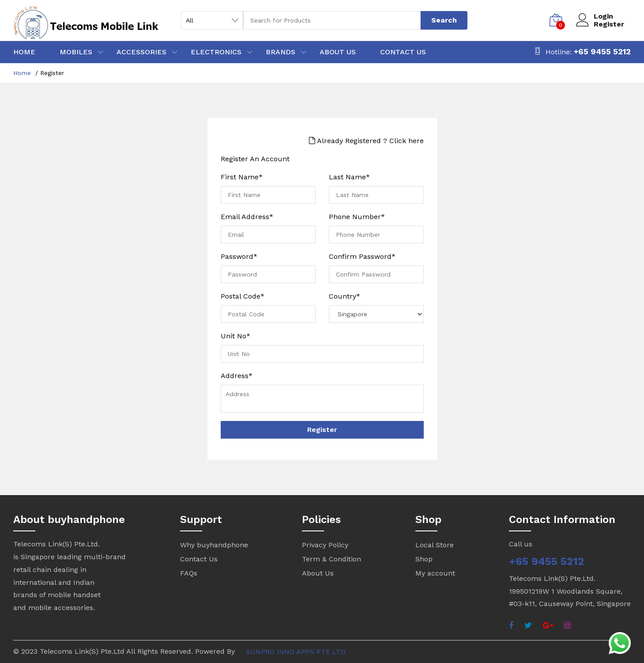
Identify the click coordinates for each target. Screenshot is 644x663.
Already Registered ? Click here (366, 141)
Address (237, 376)
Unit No (235, 336)
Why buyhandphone (214, 545)
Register (609, 24)
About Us (318, 573)
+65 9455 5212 (602, 51)
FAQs (189, 573)
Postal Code (243, 296)
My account (435, 573)
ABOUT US (338, 52)
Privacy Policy (325, 545)
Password (239, 257)
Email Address (247, 217)
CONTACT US (403, 52)
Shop (424, 559)
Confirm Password (362, 257)
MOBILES (76, 52)
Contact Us (199, 559)
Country (345, 296)
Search (444, 20)
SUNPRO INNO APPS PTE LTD (296, 652)
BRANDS (281, 52)
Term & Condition (331, 559)
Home (22, 73)
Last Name (349, 177)
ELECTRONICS (216, 52)
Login (603, 16)
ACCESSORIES (141, 52)
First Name (242, 177)
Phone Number (357, 217)
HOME (24, 52)
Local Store (435, 545)
